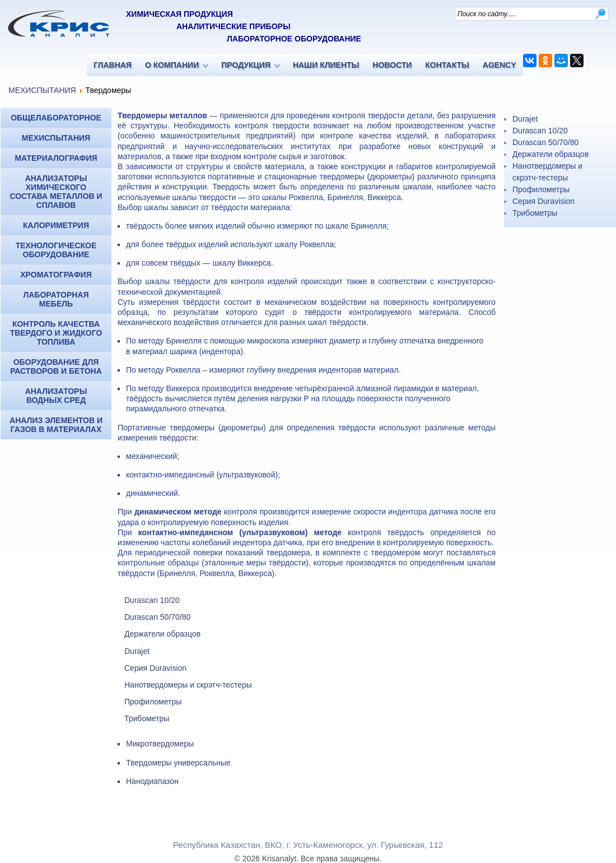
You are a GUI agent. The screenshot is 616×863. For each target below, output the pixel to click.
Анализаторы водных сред (56, 396)
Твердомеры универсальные (178, 763)
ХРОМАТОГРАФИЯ (56, 275)
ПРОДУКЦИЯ (246, 65)
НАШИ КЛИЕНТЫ (326, 65)
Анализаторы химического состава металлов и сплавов (56, 192)
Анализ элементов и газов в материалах (56, 425)
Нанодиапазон (152, 781)
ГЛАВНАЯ (113, 65)
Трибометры (147, 718)
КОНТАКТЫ (447, 65)
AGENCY (500, 65)
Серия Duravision (155, 668)
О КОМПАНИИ (172, 65)
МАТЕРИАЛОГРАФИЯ (56, 158)
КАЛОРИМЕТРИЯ (56, 225)
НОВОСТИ (392, 65)
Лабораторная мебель (56, 299)
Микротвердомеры (160, 744)
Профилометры (153, 702)
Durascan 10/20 (152, 600)
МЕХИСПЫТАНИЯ (42, 90)
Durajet (137, 651)
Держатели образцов (162, 634)
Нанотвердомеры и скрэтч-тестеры (188, 685)
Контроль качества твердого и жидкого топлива (56, 333)
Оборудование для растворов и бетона (56, 366)
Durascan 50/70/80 (157, 617)
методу (151, 370)
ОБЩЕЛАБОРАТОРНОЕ (56, 118)
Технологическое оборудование (56, 250)
